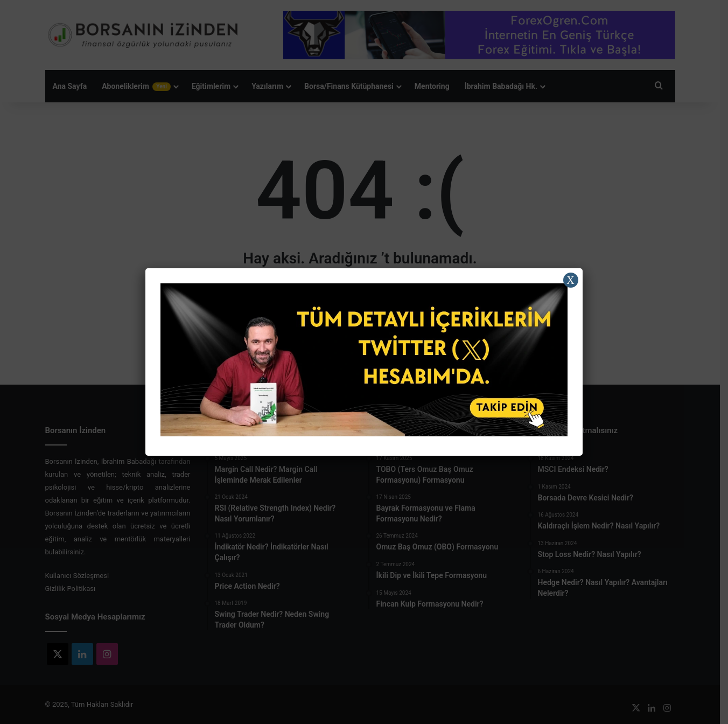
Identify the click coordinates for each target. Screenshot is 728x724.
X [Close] (570, 280)
